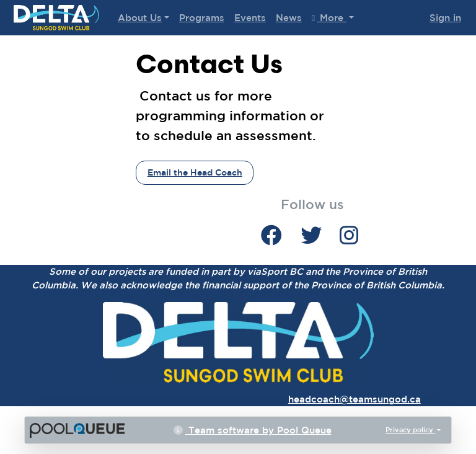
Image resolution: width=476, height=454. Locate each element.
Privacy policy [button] (410, 430)
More (329, 18)
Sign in (445, 18)
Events (250, 18)
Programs (202, 18)
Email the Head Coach (195, 172)
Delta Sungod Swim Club (56, 17)
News (289, 18)
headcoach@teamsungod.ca (355, 399)
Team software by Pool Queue (253, 430)
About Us (140, 18)
